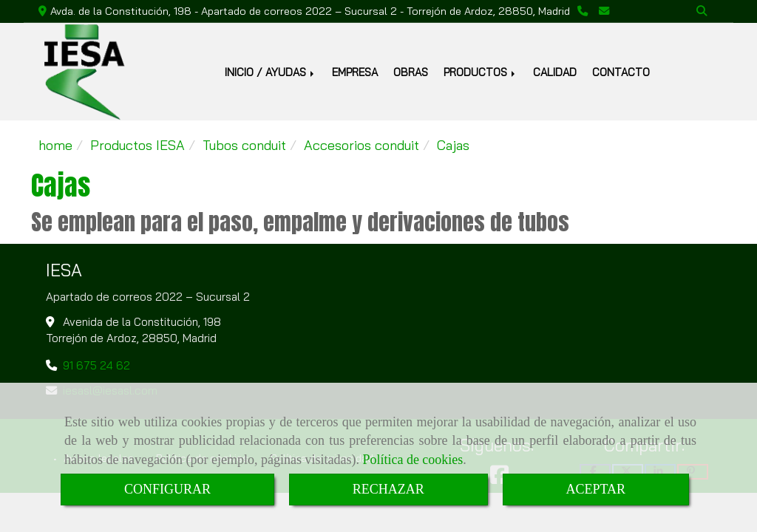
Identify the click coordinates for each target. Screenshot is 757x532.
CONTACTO (621, 72)
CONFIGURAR (167, 489)
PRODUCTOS (481, 72)
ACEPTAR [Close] (596, 489)
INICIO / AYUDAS (271, 72)
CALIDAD (555, 72)
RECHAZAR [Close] (388, 489)
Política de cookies (413, 460)
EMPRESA (355, 72)
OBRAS (411, 72)
